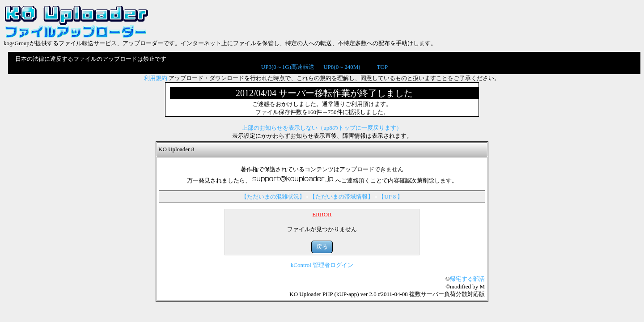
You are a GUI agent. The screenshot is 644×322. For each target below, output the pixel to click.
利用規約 (156, 78)
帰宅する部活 (467, 279)
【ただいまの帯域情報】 (341, 197)
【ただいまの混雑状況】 (273, 197)
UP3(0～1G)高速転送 (288, 67)
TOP (382, 67)
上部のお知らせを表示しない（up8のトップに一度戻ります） (322, 128)
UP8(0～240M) (342, 67)
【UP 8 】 (391, 197)
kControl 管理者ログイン (322, 265)
